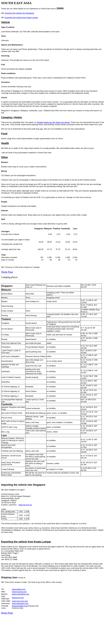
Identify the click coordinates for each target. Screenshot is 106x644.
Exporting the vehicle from (18, 542)
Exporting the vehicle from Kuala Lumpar (21, 18)
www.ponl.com (18, 598)
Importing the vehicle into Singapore (19, 13)
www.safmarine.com (20, 603)
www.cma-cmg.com (20, 601)
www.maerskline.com (21, 594)
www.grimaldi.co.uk (20, 606)
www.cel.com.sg (25, 505)
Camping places (9, 277)
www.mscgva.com (19, 592)
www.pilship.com (19, 589)
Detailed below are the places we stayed (53, 122)
